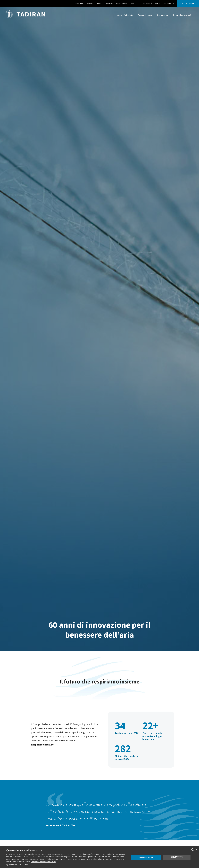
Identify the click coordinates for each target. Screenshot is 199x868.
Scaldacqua (163, 15)
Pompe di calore (145, 15)
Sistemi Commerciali (182, 15)
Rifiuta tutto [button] (177, 857)
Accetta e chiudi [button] (146, 857)
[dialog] (99, 857)
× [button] (196, 850)
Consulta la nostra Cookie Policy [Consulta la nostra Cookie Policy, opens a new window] (43, 862)
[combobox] (193, 850)
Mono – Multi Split (125, 15)
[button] (188, 4)
